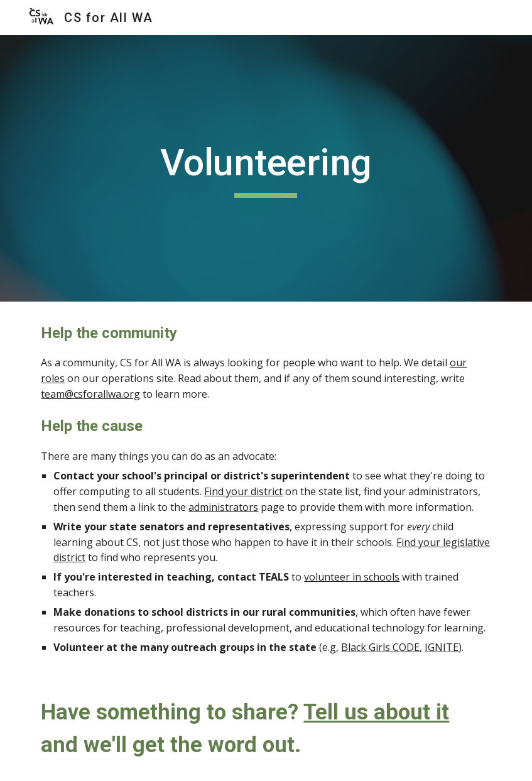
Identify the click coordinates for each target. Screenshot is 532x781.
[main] (266, 168)
